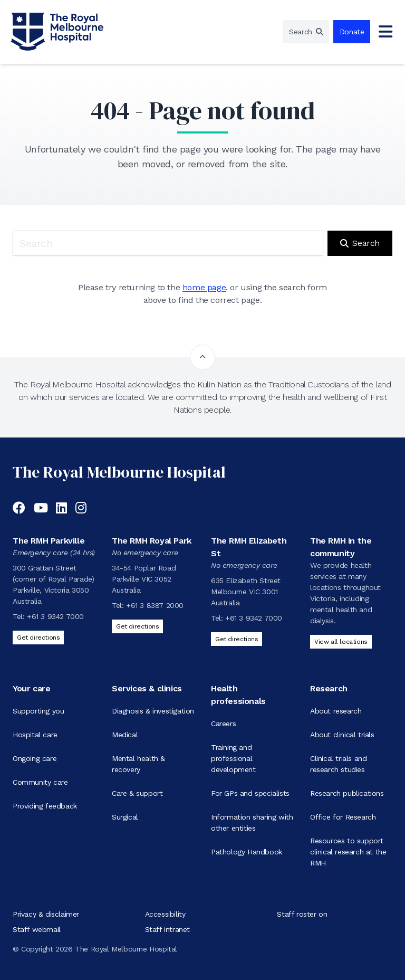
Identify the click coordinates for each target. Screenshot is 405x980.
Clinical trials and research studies (338, 764)
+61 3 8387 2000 (155, 605)
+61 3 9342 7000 (55, 616)
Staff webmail (37, 929)
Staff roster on (302, 914)
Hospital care (35, 735)
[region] (306, 32)
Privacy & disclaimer (46, 914)
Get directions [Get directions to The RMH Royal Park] (137, 626)
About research (336, 711)
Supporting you (38, 711)
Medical (125, 735)
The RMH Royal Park (152, 541)
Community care (40, 782)
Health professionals (238, 695)
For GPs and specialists (250, 793)
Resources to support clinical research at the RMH (348, 852)
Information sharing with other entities (252, 822)
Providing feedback (45, 806)
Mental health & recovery (138, 764)
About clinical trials (342, 735)
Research (329, 688)
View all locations (341, 642)
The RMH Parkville (49, 541)
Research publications (347, 793)
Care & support (137, 793)
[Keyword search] (168, 243)
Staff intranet (167, 929)
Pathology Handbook (247, 852)
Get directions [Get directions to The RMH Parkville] (38, 638)
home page (204, 287)
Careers (223, 724)
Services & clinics (147, 688)
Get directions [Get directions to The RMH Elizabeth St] (237, 639)
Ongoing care (35, 758)
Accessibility (165, 914)
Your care (31, 688)
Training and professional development (233, 758)
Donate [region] (352, 32)
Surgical (125, 817)
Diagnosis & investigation (153, 711)
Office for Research (343, 817)
